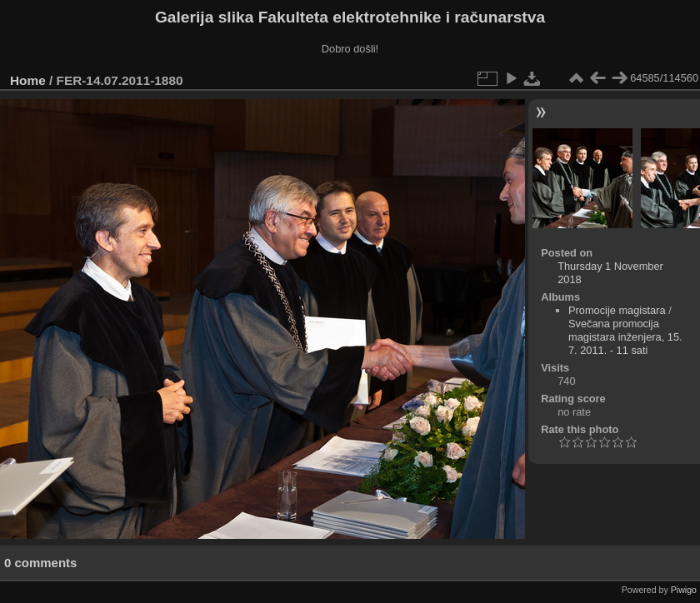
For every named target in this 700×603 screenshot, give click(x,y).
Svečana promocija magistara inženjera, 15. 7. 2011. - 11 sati (625, 337)
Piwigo (684, 590)
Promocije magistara (617, 310)
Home (28, 80)
